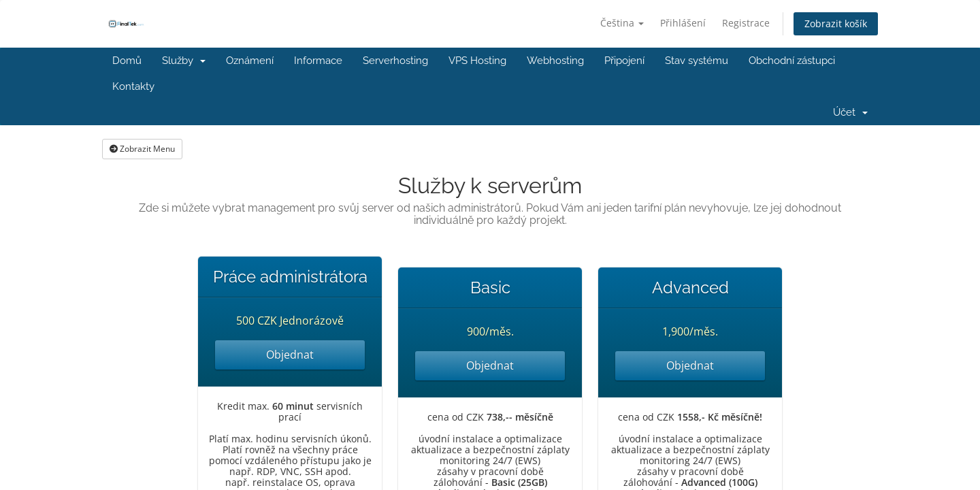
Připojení (624, 61)
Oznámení (250, 61)
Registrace (746, 23)
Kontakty (133, 86)
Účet (850, 112)
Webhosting (555, 61)
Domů (127, 61)
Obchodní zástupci (792, 61)
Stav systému (697, 61)
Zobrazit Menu (142, 149)
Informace (318, 61)
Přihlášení (683, 23)
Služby (184, 61)
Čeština (622, 23)
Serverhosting (395, 61)
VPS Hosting (477, 61)
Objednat (290, 355)
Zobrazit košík (836, 23)
